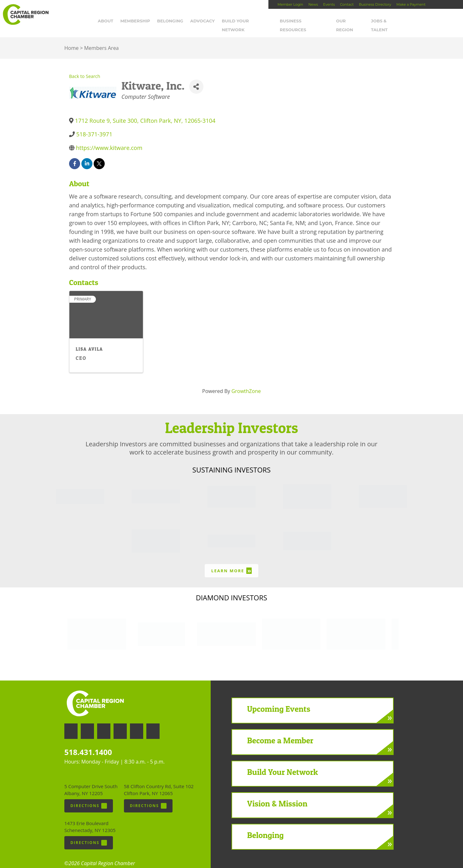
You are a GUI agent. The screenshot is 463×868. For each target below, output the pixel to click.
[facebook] (75, 155)
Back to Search (85, 68)
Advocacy (204, 21)
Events (329, 4)
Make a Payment (411, 4)
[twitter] (99, 155)
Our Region (352, 21)
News (313, 4)
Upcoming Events (279, 700)
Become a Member (280, 732)
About (107, 21)
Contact (347, 4)
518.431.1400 (88, 743)
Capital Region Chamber (26, 15)
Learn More (232, 562)
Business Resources (306, 21)
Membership (137, 21)
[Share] (196, 78)
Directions (89, 797)
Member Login (290, 4)
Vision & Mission (277, 795)
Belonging (171, 21)
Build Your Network (249, 21)
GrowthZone (246, 383)
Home (71, 39)
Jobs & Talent (389, 21)
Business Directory (375, 4)
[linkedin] (87, 155)
